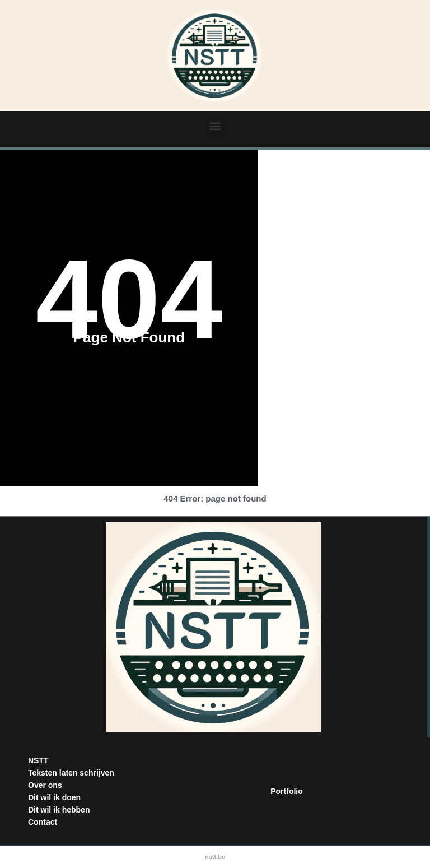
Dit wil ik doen (54, 797)
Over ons (45, 785)
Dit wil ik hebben (59, 810)
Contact (43, 822)
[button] (215, 126)
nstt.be (215, 857)
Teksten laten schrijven (71, 773)
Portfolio (287, 791)
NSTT (38, 760)
